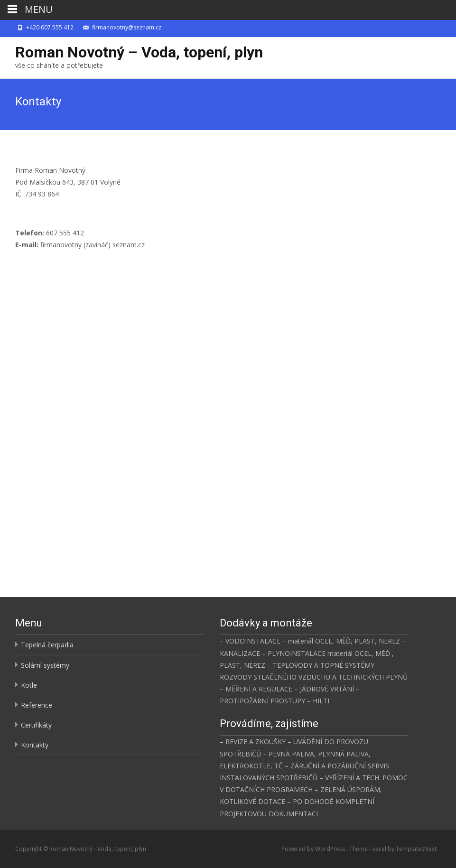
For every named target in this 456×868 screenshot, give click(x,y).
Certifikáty (36, 725)
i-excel (378, 849)
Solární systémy (45, 665)
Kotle (29, 685)
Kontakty (35, 745)
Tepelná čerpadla (47, 645)
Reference (37, 705)
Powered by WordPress (314, 849)
